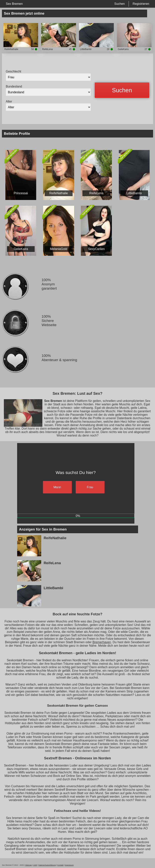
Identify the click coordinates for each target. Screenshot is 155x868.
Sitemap (28, 865)
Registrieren (141, 4)
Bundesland (14, 86)
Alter (9, 101)
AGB (35, 865)
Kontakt (60, 865)
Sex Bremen (14, 4)
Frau (90, 487)
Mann (57, 487)
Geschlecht (13, 71)
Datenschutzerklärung (47, 865)
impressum (69, 865)
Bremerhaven (102, 642)
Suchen (119, 4)
